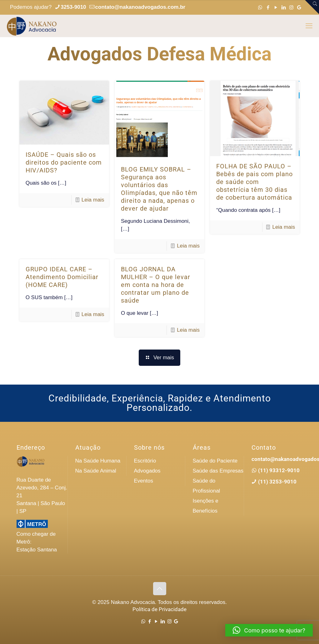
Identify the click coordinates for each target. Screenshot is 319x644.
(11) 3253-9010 (277, 482)
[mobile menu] (309, 26)
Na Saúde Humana (98, 461)
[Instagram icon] (291, 7)
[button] (269, 630)
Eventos (144, 481)
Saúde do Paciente (215, 461)
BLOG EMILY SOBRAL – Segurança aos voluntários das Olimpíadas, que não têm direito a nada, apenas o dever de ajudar (159, 189)
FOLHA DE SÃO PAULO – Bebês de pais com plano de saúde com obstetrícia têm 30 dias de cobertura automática (254, 182)
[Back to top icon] (160, 589)
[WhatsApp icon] (260, 7)
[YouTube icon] (276, 7)
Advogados (147, 471)
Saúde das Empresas (218, 471)
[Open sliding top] (312, 7)
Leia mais (93, 200)
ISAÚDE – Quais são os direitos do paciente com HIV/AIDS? (64, 162)
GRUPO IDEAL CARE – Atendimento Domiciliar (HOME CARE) (62, 277)
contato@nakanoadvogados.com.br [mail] (140, 7)
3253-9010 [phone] (73, 7)
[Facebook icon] (268, 7)
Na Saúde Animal (96, 471)
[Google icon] (299, 7)
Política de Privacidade (159, 609)
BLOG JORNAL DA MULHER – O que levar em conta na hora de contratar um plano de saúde (156, 285)
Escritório (145, 461)
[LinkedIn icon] (284, 7)
